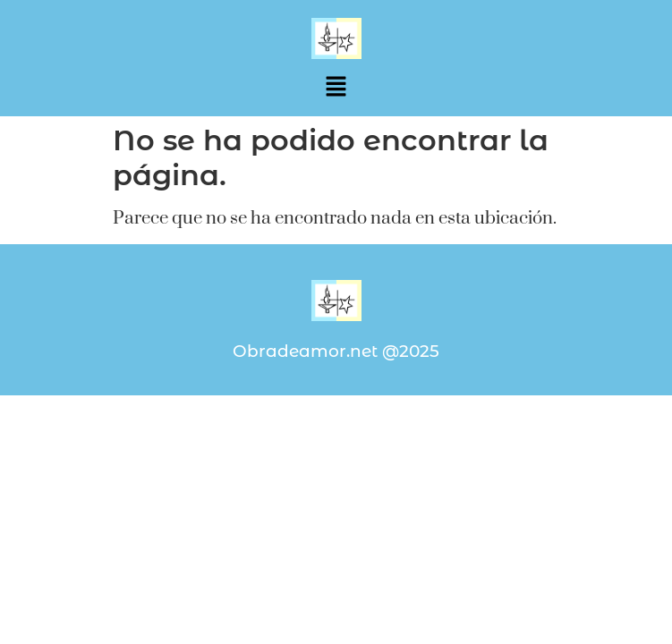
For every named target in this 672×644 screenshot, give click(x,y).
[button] (336, 88)
